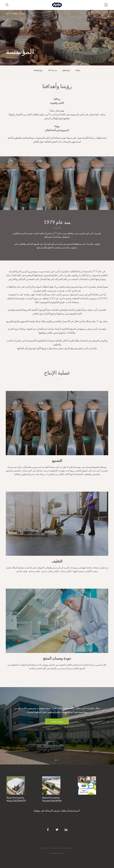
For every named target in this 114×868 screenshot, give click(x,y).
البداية (8, 14)
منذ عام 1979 (52, 70)
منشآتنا (78, 70)
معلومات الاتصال (57, 722)
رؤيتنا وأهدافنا (38, 70)
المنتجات (15, 14)
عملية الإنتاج (66, 70)
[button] (56, 760)
